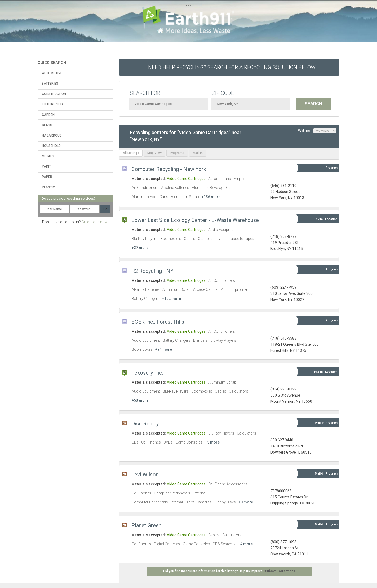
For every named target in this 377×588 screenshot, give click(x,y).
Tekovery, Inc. (147, 373)
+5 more (212, 442)
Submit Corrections (280, 571)
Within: (317, 131)
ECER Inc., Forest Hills (158, 322)
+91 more (164, 349)
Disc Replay (145, 424)
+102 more (172, 299)
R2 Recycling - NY (152, 271)
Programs (177, 153)
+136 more (211, 197)
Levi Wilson (145, 475)
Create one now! (95, 222)
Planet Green (146, 525)
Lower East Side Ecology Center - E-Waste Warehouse (195, 220)
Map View (154, 153)
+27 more (140, 248)
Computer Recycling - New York (169, 169)
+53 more (140, 400)
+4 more (245, 544)
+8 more (246, 502)
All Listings (131, 153)
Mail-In (198, 153)
